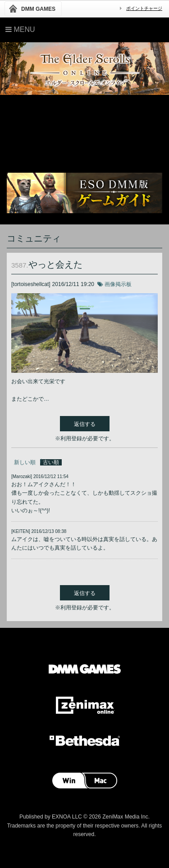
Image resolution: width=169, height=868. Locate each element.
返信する (85, 424)
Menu (20, 29)
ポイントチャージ (144, 8)
